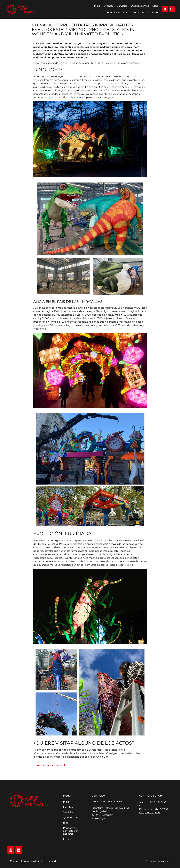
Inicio (97, 6)
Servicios (122, 6)
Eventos (109, 6)
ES (155, 13)
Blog (155, 6)
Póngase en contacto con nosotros (128, 13)
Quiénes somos (140, 6)
